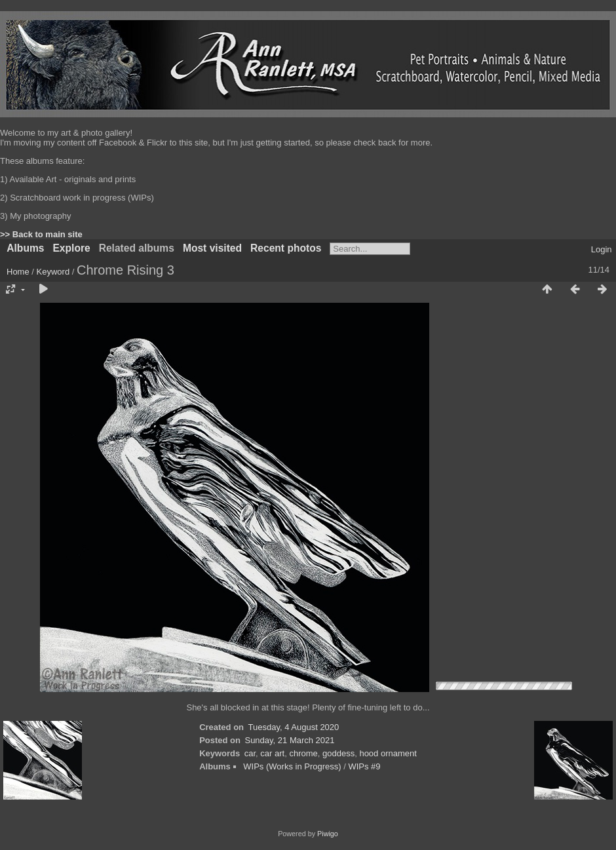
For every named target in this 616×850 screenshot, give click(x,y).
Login (602, 249)
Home (18, 272)
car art (272, 753)
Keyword (53, 272)
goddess (338, 753)
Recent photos (286, 248)
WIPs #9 (364, 766)
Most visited (212, 248)
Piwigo (328, 834)
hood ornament (388, 753)
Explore (71, 248)
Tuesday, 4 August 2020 (294, 727)
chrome (303, 753)
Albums (25, 248)
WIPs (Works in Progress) (292, 766)
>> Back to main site (41, 234)
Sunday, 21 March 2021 (289, 740)
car (250, 753)
